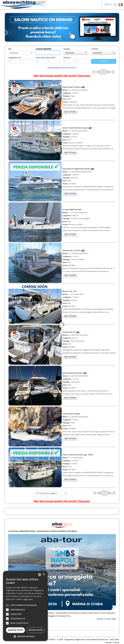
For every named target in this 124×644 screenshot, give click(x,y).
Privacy (116, 642)
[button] (25, 636)
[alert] (25, 606)
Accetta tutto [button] (15, 630)
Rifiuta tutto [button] (36, 630)
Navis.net (104, 639)
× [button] (44, 574)
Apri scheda (70, 112)
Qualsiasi (76, 53)
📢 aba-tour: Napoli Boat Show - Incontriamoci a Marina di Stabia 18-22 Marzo (43, 531)
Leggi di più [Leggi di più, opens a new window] (28, 599)
